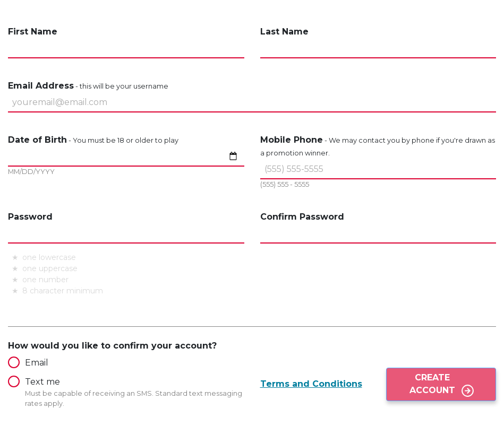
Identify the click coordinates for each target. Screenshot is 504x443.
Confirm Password (302, 217)
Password (30, 217)
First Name (33, 32)
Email (28, 362)
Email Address (88, 86)
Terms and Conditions (311, 384)
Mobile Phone (378, 146)
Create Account (432, 384)
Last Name (284, 32)
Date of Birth (93, 140)
